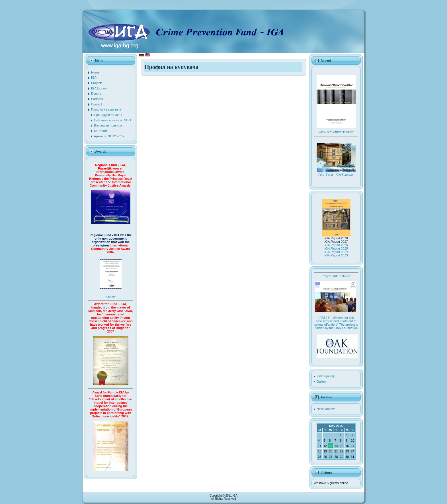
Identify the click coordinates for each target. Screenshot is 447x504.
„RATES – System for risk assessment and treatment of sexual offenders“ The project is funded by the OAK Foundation (336, 323)
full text (111, 297)
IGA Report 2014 (336, 252)
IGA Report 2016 (336, 245)
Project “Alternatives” (336, 276)
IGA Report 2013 (336, 255)
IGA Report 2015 (336, 248)
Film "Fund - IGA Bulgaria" (336, 175)
